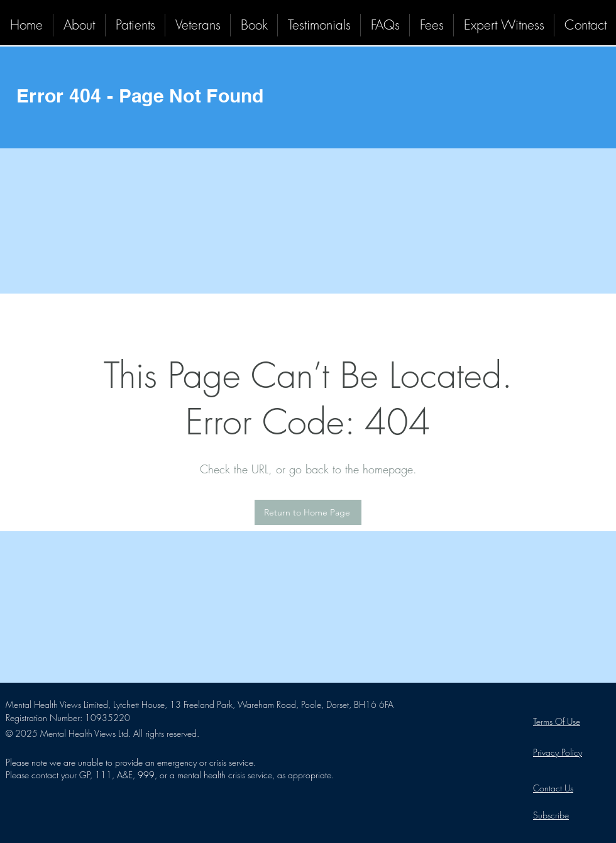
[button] (135, 25)
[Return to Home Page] (308, 512)
